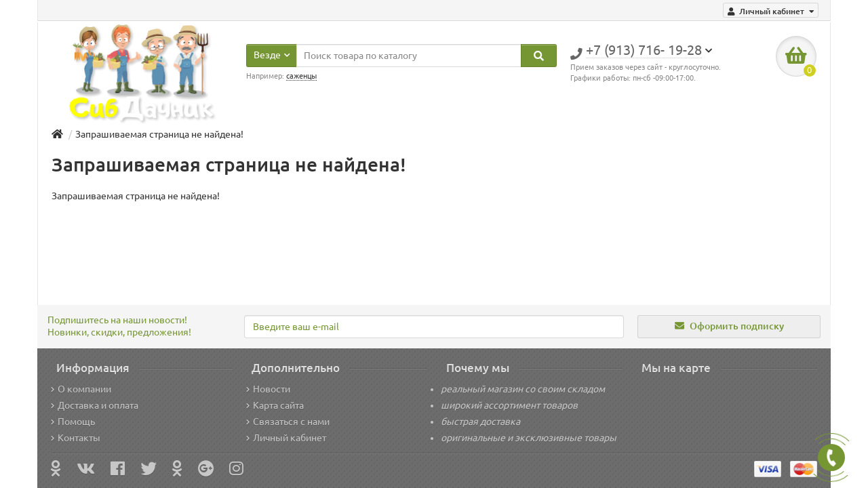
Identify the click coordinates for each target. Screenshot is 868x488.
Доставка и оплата (95, 405)
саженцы (301, 76)
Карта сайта (275, 405)
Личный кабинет (286, 438)
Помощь (73, 422)
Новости (268, 389)
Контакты (76, 438)
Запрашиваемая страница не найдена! (159, 134)
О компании (81, 389)
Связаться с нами (288, 422)
